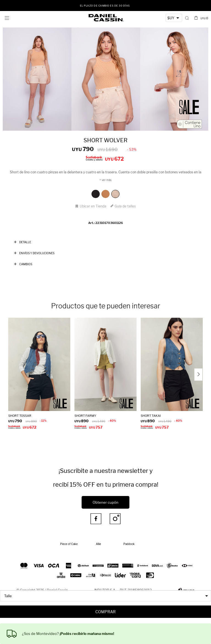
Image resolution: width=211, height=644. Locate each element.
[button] (187, 18)
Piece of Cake (69, 544)
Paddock (129, 544)
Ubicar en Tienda (93, 206)
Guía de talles (125, 206)
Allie (98, 544)
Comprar (105, 612)
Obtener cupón (105, 502)
